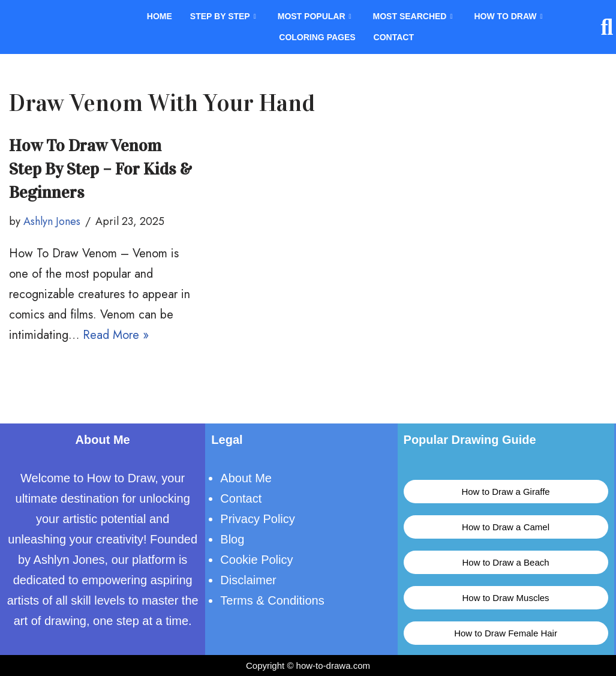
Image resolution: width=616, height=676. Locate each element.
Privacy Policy (257, 519)
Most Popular (315, 17)
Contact (394, 38)
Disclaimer (248, 580)
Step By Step (223, 17)
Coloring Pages (317, 38)
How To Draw (508, 17)
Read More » (116, 335)
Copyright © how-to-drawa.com (308, 666)
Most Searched (413, 17)
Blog (232, 539)
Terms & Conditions (272, 600)
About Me (246, 478)
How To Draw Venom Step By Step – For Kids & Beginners (100, 169)
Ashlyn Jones (52, 221)
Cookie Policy (256, 560)
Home (160, 17)
